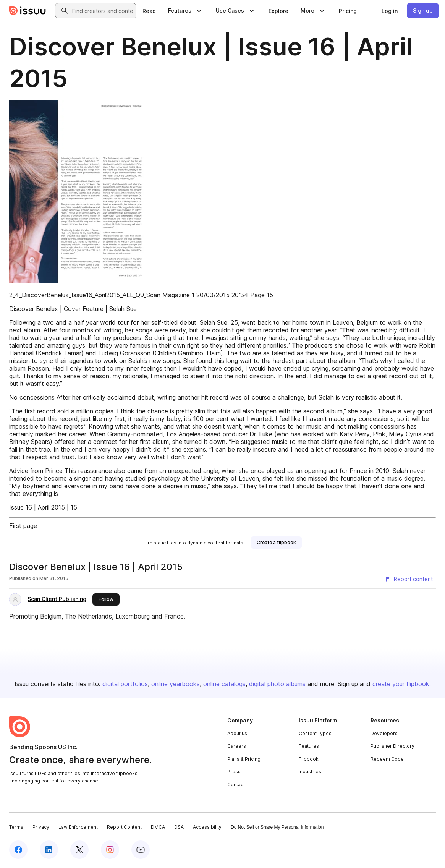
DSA (179, 827)
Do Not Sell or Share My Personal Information (277, 827)
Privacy (41, 827)
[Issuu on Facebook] (18, 850)
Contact (236, 785)
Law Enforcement (78, 827)
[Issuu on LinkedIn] (49, 850)
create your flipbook (401, 684)
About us (237, 733)
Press (234, 772)
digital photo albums (277, 684)
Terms (16, 827)
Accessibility (207, 827)
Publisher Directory (392, 746)
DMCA (158, 827)
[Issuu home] (28, 11)
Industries (310, 772)
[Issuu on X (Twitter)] (79, 850)
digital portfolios (125, 684)
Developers (384, 733)
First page (23, 526)
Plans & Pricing (244, 759)
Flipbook (309, 759)
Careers (237, 746)
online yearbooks (176, 684)
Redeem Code (387, 759)
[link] (149, 11)
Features (309, 746)
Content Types (315, 733)
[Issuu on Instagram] (110, 850)
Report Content (124, 827)
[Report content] (409, 579)
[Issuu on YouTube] (141, 850)
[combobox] (103, 11)
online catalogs (224, 684)
